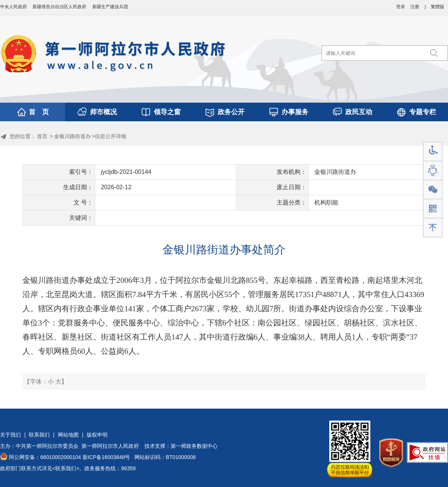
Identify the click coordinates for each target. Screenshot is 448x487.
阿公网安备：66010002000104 (45, 457)
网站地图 (68, 435)
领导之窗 (167, 112)
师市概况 (103, 112)
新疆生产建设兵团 (110, 7)
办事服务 (295, 112)
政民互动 (359, 112)
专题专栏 (423, 112)
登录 (401, 7)
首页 (42, 136)
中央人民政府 (13, 7)
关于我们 (10, 435)
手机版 (433, 209)
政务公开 (231, 112)
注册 (415, 7)
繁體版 (438, 7)
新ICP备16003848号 (106, 457)
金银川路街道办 (72, 136)
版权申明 (97, 435)
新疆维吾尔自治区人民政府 (59, 7)
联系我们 (39, 435)
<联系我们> (66, 468)
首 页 (39, 112)
